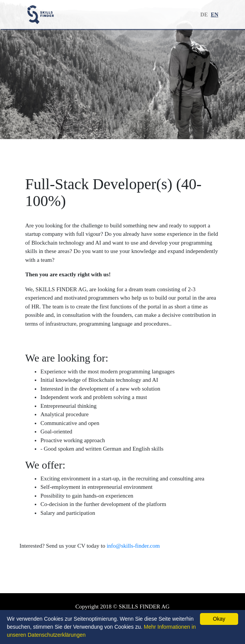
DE (204, 15)
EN (215, 15)
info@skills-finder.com (133, 546)
